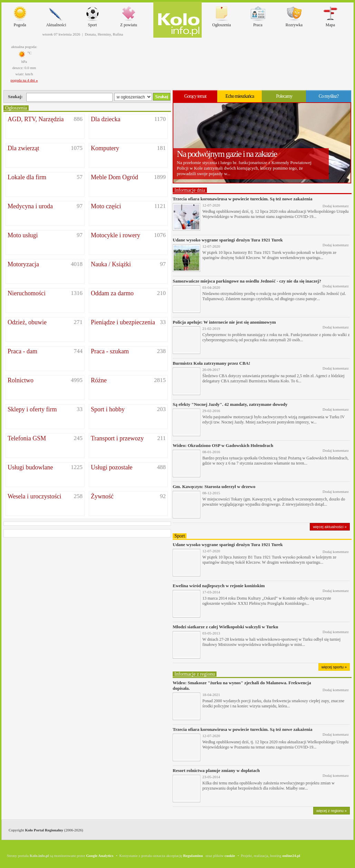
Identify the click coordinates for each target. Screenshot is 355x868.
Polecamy (284, 96)
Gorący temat (195, 96)
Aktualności (56, 15)
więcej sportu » (334, 667)
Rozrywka (294, 15)
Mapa (330, 15)
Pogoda (20, 15)
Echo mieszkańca (240, 96)
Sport (93, 15)
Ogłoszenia (222, 15)
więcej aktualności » (330, 527)
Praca (258, 15)
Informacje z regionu (195, 674)
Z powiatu (129, 15)
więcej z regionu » (332, 811)
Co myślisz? (329, 96)
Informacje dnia (190, 190)
